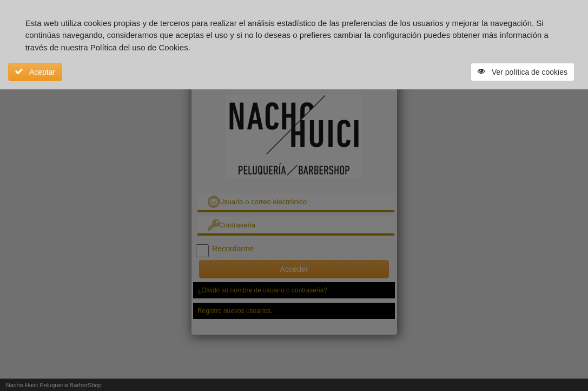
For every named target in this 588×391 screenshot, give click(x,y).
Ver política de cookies (523, 72)
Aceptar (35, 72)
